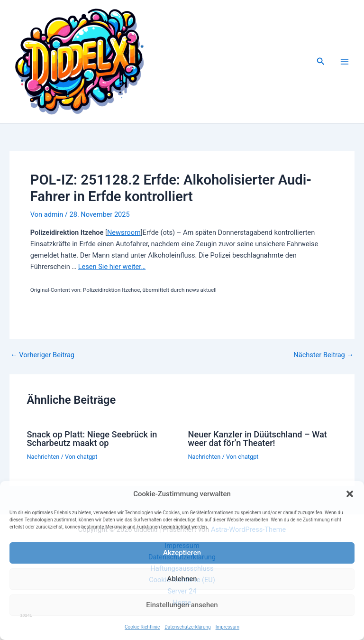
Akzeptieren (182, 553)
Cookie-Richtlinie (142, 627)
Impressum (227, 627)
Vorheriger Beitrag (42, 355)
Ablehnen (182, 579)
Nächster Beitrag (323, 355)
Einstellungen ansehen (182, 605)
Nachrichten (43, 457)
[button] (350, 494)
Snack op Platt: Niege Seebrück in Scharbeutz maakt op (92, 439)
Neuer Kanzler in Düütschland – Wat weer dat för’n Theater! (258, 439)
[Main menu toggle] (345, 62)
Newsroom (124, 232)
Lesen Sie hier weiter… (112, 267)
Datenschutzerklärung (187, 627)
